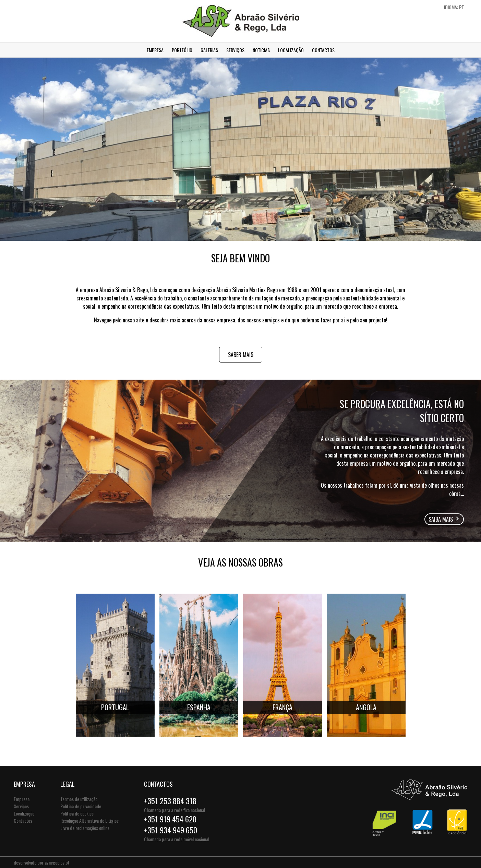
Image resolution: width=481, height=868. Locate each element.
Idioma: (454, 7)
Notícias (261, 50)
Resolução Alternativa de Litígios (89, 821)
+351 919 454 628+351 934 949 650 (171, 824)
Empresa (155, 50)
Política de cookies (77, 813)
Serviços (235, 50)
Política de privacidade (81, 806)
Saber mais (241, 355)
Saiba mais (441, 519)
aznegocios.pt (57, 862)
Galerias (209, 50)
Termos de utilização (79, 799)
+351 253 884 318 (170, 801)
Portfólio (182, 50)
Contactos (323, 50)
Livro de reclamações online (85, 828)
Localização (291, 50)
